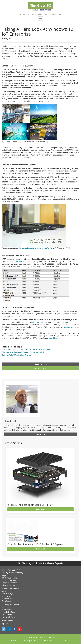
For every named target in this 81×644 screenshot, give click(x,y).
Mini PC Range (8, 594)
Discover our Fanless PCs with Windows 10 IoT (23, 352)
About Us (5, 607)
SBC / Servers (7, 596)
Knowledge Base (8, 612)
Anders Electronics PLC (11, 570)
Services (48, 640)
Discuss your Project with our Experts (40, 563)
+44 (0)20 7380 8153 (30, 14)
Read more (41, 509)
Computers (30, 640)
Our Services (7, 599)
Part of (41, 7)
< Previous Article (41, 364)
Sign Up (5, 623)
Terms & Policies (9, 617)
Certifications (7, 614)
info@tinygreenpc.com (51, 14)
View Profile (41, 434)
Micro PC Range (8, 591)
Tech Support (7, 601)
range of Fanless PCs (17, 261)
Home (13, 640)
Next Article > (40, 368)
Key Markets (7, 610)
